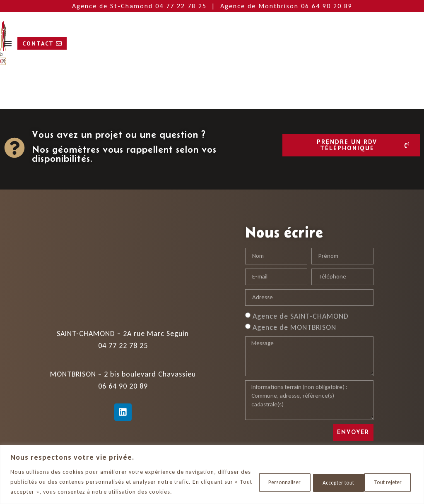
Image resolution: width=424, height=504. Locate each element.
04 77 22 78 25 (182, 6)
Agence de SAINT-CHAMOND (301, 316)
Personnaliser (271, 482)
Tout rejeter (329, 482)
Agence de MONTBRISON (294, 327)
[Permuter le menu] (183, 43)
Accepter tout (386, 482)
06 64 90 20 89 (327, 6)
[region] (212, 474)
